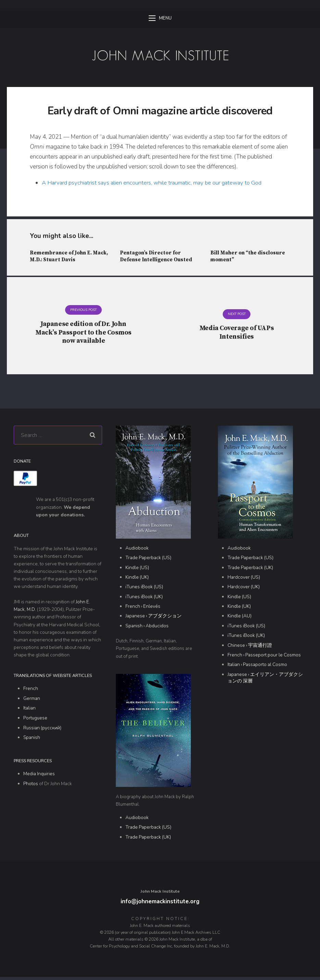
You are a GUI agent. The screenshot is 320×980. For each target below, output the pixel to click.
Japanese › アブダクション (153, 619)
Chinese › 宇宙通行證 (250, 648)
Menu (160, 19)
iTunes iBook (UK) (144, 599)
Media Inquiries (39, 776)
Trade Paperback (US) (148, 560)
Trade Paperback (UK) (148, 839)
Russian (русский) (42, 730)
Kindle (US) (137, 570)
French (31, 691)
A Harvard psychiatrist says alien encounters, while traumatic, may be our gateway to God (155, 183)
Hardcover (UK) (244, 589)
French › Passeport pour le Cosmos (264, 657)
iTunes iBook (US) (144, 589)
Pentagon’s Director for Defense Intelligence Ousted (156, 257)
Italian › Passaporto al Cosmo (257, 667)
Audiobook (137, 551)
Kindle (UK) (137, 580)
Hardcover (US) (244, 580)
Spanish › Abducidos (147, 628)
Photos (31, 786)
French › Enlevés (143, 609)
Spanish (32, 740)
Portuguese (36, 720)
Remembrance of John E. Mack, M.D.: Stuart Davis (70, 257)
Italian (29, 711)
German (32, 701)
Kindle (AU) (239, 619)
